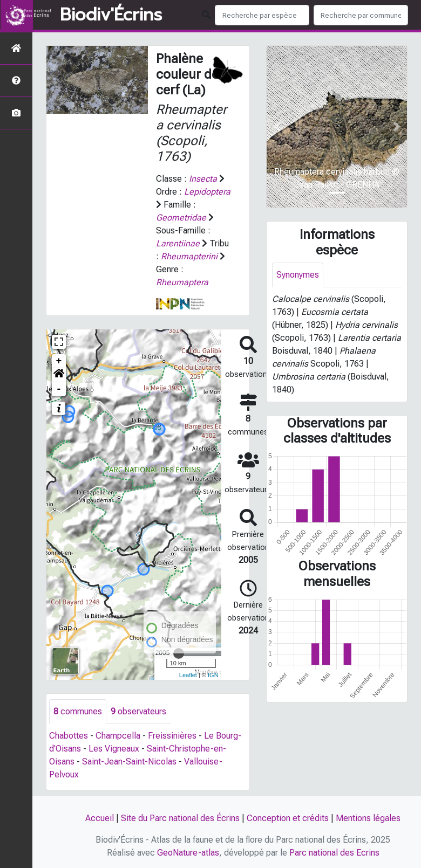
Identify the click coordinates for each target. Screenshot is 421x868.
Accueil (100, 818)
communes (78, 711)
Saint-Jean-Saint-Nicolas (129, 762)
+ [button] (59, 361)
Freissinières (172, 736)
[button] (59, 375)
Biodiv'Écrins (111, 15)
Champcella (118, 736)
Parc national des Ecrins (334, 853)
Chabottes (69, 736)
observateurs (138, 711)
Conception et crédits (288, 818)
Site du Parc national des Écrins (180, 818)
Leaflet (188, 675)
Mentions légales (368, 818)
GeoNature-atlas (188, 853)
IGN (213, 675)
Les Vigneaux (114, 749)
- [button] (59, 389)
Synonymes (298, 275)
